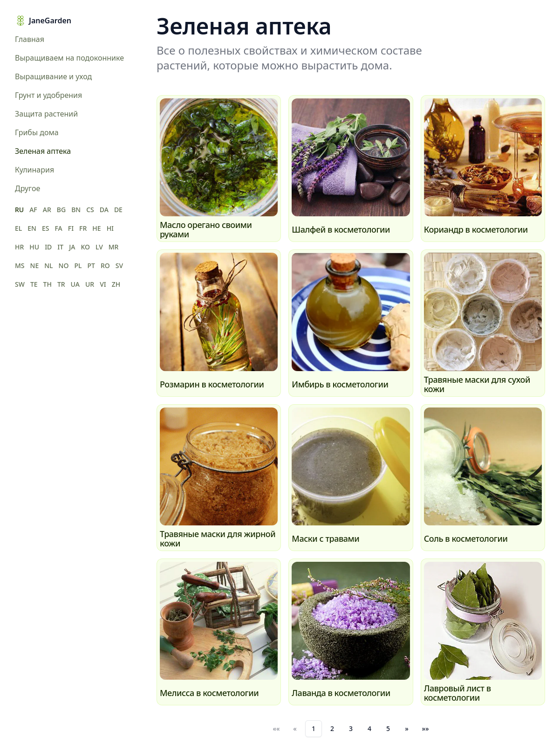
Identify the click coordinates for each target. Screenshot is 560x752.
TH (48, 284)
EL (18, 228)
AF (33, 210)
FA (58, 228)
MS (20, 266)
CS (90, 210)
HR (19, 247)
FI (71, 228)
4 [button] (369, 728)
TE (34, 284)
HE (96, 228)
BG (61, 210)
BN (76, 210)
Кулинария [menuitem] (34, 170)
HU (34, 247)
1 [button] (314, 728)
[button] (407, 729)
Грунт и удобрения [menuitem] (48, 95)
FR (83, 228)
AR (47, 210)
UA (75, 284)
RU (19, 210)
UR (90, 284)
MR (114, 247)
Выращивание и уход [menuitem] (53, 76)
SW (20, 284)
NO (64, 266)
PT (91, 266)
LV (99, 247)
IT (60, 247)
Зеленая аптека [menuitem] (43, 151)
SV (119, 266)
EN (32, 228)
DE (118, 210)
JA (72, 247)
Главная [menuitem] (30, 39)
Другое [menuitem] (27, 188)
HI (110, 228)
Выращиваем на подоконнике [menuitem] (69, 58)
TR (61, 284)
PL (78, 266)
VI (103, 284)
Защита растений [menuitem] (46, 114)
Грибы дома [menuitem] (37, 132)
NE (35, 266)
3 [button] (351, 728)
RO (105, 266)
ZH (116, 284)
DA (104, 210)
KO (85, 247)
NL (48, 266)
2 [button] (332, 728)
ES (46, 228)
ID (48, 247)
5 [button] (388, 728)
